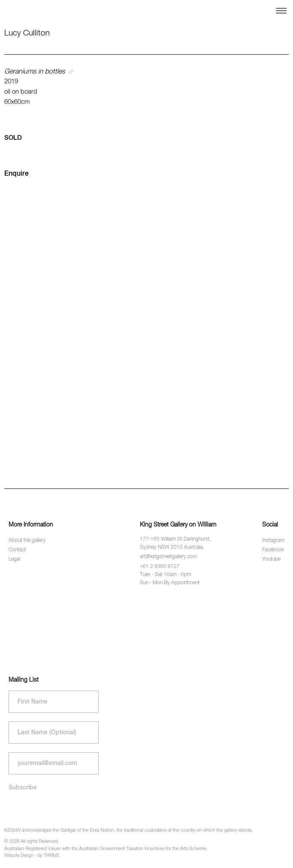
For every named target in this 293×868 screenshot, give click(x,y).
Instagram (273, 541)
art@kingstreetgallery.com (169, 557)
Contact (17, 550)
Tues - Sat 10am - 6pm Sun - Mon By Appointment (170, 579)
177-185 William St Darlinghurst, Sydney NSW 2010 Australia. (175, 543)
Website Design (19, 856)
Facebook (273, 550)
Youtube (271, 559)
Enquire (16, 174)
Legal (14, 559)
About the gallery (27, 541)
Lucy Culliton (27, 33)
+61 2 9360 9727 (160, 567)
